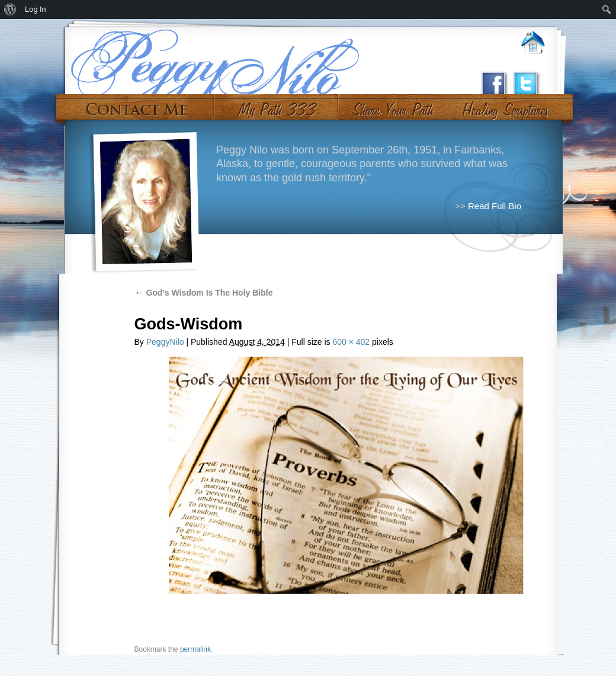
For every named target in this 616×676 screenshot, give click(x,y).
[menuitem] (10, 9)
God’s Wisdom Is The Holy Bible (204, 293)
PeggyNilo (165, 342)
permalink (195, 649)
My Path (276, 105)
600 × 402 (351, 342)
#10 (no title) (504, 105)
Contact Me (137, 105)
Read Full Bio (495, 206)
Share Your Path (392, 105)
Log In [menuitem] (36, 9)
